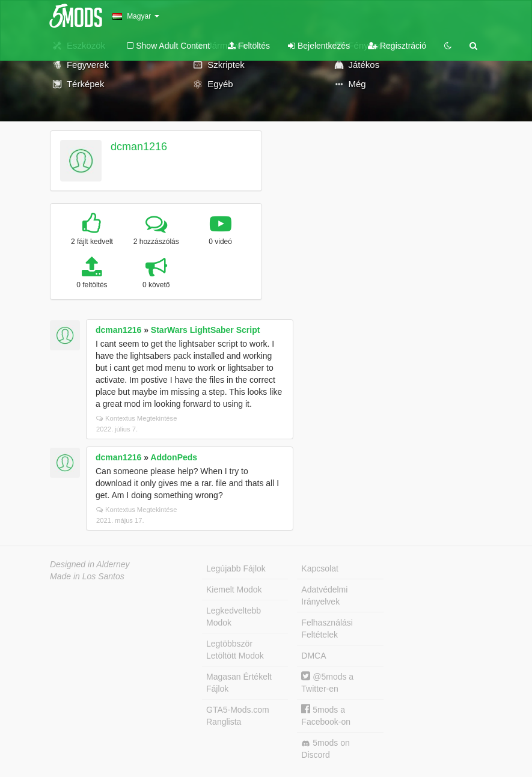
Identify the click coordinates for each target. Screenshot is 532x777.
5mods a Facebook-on (326, 715)
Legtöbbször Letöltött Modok (235, 650)
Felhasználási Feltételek (327, 629)
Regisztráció (397, 46)
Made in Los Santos (87, 576)
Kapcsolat (320, 568)
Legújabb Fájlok (236, 568)
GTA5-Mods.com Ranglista (238, 716)
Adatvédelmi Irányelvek (324, 596)
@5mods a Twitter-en (327, 682)
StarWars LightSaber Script (206, 330)
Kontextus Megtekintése (136, 418)
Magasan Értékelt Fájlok (239, 683)
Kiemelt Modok (234, 590)
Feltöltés (249, 46)
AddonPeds (174, 457)
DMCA (313, 656)
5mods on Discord (325, 749)
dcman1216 (139, 147)
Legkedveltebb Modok (234, 617)
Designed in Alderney (90, 564)
